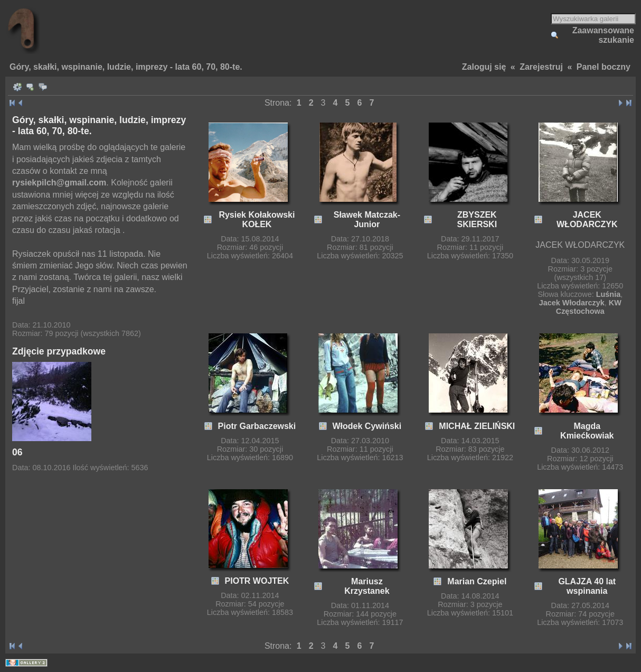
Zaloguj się (484, 67)
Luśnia (608, 294)
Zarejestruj (541, 67)
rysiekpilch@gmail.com (59, 183)
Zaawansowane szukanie (603, 35)
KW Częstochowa (589, 307)
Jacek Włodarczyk (572, 303)
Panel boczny (604, 67)
